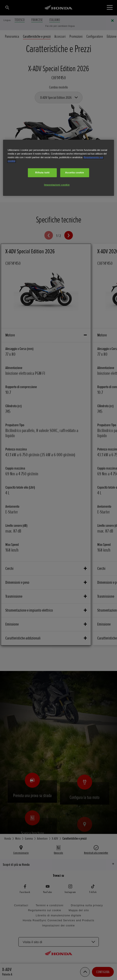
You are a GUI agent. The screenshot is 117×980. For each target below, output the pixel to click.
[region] (59, 168)
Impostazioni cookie (57, 185)
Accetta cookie (75, 173)
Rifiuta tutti (42, 173)
